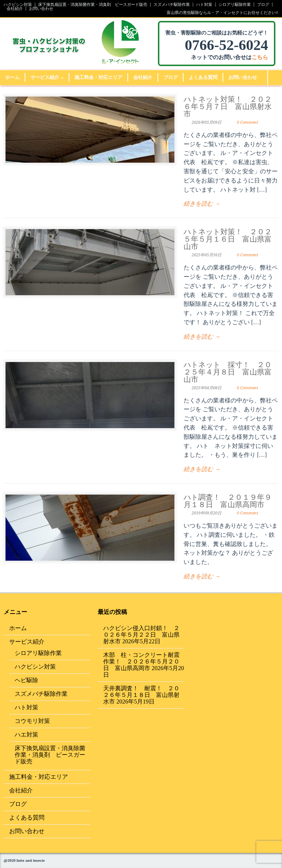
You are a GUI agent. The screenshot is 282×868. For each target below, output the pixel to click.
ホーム (12, 77)
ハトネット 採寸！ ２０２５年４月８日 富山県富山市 (228, 372)
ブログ (263, 5)
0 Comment (247, 122)
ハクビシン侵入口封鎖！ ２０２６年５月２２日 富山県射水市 (141, 635)
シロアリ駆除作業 (235, 5)
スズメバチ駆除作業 (172, 5)
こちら (260, 57)
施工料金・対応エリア (98, 77)
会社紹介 (15, 9)
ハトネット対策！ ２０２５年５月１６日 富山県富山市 (228, 239)
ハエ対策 (26, 735)
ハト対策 (204, 5)
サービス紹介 (47, 77)
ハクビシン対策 (18, 5)
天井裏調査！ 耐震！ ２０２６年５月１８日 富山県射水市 (141, 695)
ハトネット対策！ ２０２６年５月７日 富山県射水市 (228, 106)
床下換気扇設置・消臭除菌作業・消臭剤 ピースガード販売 (93, 5)
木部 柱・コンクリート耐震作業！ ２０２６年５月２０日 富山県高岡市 (141, 661)
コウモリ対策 (32, 721)
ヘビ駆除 (26, 680)
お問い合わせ (41, 9)
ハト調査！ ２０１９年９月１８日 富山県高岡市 (228, 501)
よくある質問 (203, 77)
